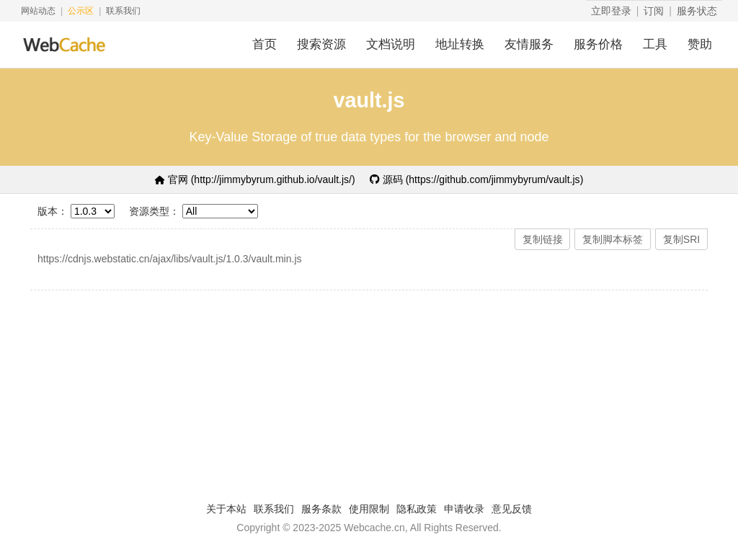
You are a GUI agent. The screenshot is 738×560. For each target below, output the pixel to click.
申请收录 (464, 509)
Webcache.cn (374, 528)
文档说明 (391, 44)
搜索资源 (321, 44)
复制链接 (543, 239)
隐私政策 (417, 509)
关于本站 (226, 509)
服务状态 (697, 11)
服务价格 (598, 44)
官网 (255, 179)
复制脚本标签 (613, 239)
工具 (655, 44)
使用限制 (369, 509)
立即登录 (611, 11)
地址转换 (460, 44)
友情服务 (529, 44)
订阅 (654, 11)
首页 (264, 44)
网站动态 (38, 11)
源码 (477, 179)
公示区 (81, 11)
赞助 (700, 44)
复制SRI (681, 239)
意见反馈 (512, 509)
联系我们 (123, 11)
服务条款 (321, 509)
